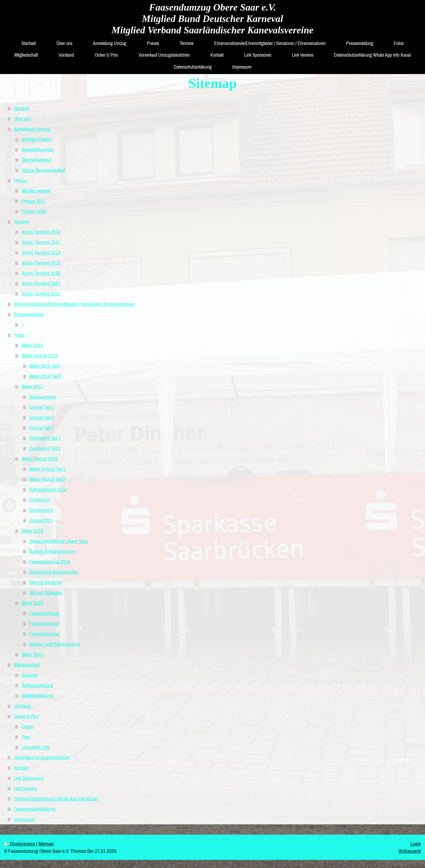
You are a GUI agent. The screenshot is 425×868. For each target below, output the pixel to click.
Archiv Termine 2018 (41, 252)
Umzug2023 (41, 520)
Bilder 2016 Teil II (45, 376)
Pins (26, 737)
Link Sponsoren (29, 778)
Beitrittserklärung (37, 696)
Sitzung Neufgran (46, 582)
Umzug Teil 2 (41, 417)
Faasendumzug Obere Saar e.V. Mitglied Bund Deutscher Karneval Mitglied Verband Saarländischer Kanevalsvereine (212, 19)
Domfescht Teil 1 (45, 438)
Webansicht (410, 851)
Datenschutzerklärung (35, 809)
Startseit (21, 108)
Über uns (22, 118)
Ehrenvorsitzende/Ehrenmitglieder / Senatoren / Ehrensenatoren (74, 304)
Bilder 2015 (32, 345)
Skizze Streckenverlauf (43, 170)
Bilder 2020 (32, 603)
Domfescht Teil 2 (45, 448)
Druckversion (20, 844)
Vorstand (22, 706)
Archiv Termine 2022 (41, 294)
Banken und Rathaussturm (55, 644)
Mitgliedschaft (27, 665)
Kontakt (21, 768)
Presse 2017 (34, 201)
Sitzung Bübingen (46, 592)
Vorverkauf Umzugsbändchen (42, 757)
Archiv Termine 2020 (41, 273)
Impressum (24, 819)
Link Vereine (25, 788)
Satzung (30, 675)
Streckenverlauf (36, 160)
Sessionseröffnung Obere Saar (59, 541)
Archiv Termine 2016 (41, 232)
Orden (28, 726)
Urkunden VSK (36, 747)
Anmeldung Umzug (32, 129)
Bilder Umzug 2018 (40, 459)
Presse (20, 180)
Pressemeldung (29, 314)
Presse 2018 (34, 211)
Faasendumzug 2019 (50, 562)
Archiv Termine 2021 (41, 283)
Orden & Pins (26, 716)
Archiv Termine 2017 (41, 242)
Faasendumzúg (44, 634)
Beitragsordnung (37, 685)
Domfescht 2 (41, 510)
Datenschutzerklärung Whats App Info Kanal (56, 799)
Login (416, 844)
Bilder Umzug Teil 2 (47, 479)
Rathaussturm (43, 397)
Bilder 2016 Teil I (45, 366)
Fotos (19, 335)
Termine (21, 222)
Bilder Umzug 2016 (40, 355)
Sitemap (46, 844)
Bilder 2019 (32, 531)
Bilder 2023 (32, 654)
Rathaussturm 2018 (48, 489)
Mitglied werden (36, 191)
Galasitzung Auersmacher (54, 572)
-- (23, 325)
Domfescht (39, 500)
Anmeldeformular (38, 149)
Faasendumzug (44, 613)
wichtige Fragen (37, 139)
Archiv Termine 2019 (41, 263)
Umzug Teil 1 (41, 407)
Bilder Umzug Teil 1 (47, 469)
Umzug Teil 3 (41, 428)
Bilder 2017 (32, 386)
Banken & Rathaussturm (52, 551)
